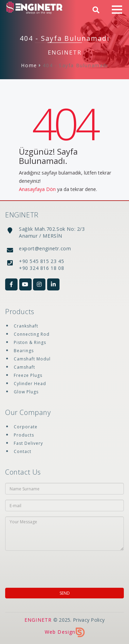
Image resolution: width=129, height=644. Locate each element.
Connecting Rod (32, 334)
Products (24, 435)
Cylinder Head (30, 384)
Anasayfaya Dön (37, 189)
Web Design (65, 632)
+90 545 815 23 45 (41, 261)
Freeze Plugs (28, 375)
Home (29, 65)
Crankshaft (26, 326)
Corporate (26, 427)
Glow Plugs (26, 392)
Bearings (24, 351)
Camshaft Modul (32, 359)
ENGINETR (38, 620)
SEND (65, 593)
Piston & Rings (30, 342)
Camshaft (24, 367)
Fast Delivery (28, 443)
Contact (23, 451)
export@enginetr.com (45, 248)
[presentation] (44, 566)
